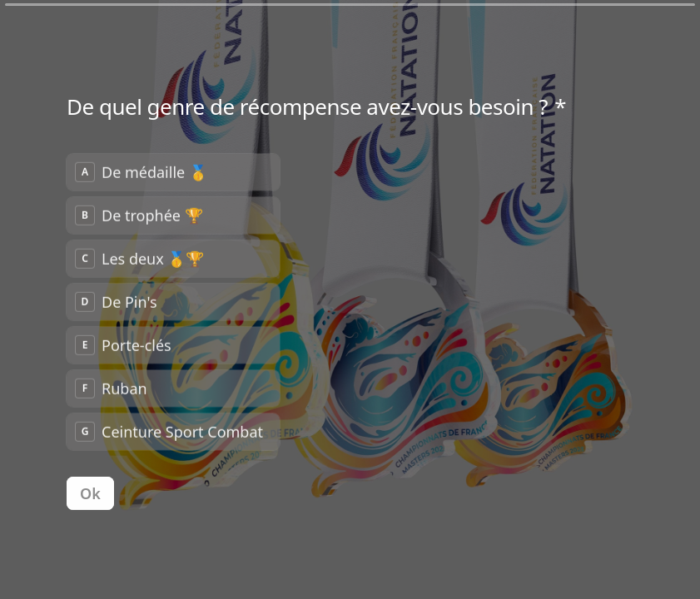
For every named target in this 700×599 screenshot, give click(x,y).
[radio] (173, 171)
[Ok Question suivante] (90, 493)
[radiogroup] (173, 300)
